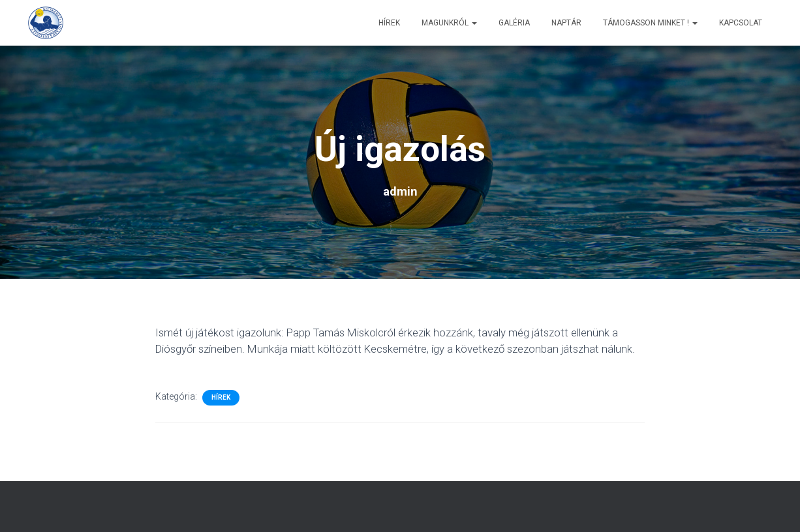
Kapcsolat (741, 23)
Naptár (566, 23)
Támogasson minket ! (650, 23)
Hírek (389, 23)
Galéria (514, 23)
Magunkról (449, 23)
